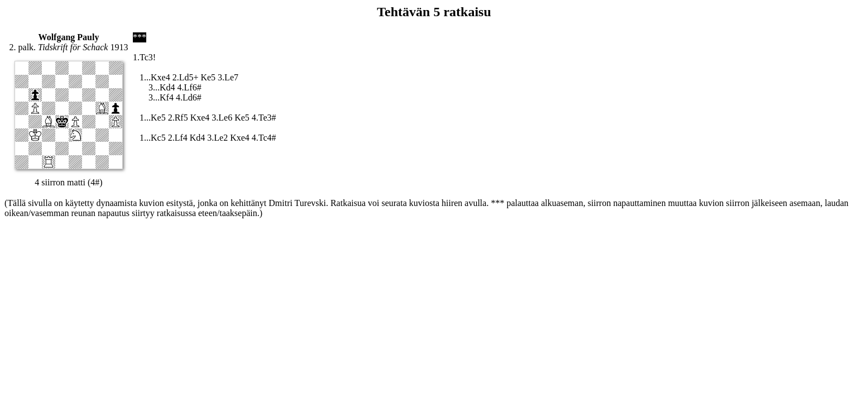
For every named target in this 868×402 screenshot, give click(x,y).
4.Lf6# (190, 87)
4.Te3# (264, 118)
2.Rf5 (178, 118)
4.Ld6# (189, 97)
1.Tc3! (144, 57)
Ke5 (208, 77)
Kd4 (198, 138)
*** (140, 37)
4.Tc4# (264, 138)
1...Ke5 (153, 118)
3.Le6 (222, 118)
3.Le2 (217, 138)
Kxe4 (200, 118)
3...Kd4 (162, 87)
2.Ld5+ (186, 77)
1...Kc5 (153, 138)
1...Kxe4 (155, 77)
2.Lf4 (178, 138)
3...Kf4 (161, 97)
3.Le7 (228, 77)
